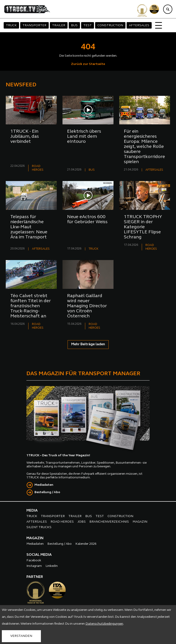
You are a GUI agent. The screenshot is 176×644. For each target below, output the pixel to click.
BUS (74, 25)
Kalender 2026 (86, 544)
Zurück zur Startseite (88, 64)
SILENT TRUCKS (39, 527)
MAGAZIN (140, 522)
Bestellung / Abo (47, 492)
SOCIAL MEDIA (39, 555)
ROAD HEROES (62, 522)
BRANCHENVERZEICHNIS (109, 522)
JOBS (82, 522)
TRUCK (11, 25)
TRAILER (59, 25)
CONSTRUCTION (110, 25)
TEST (88, 25)
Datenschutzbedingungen (104, 624)
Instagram (34, 566)
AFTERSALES (139, 25)
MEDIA (32, 511)
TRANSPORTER (34, 25)
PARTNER (35, 577)
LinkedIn (52, 566)
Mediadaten (44, 485)
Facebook (34, 561)
